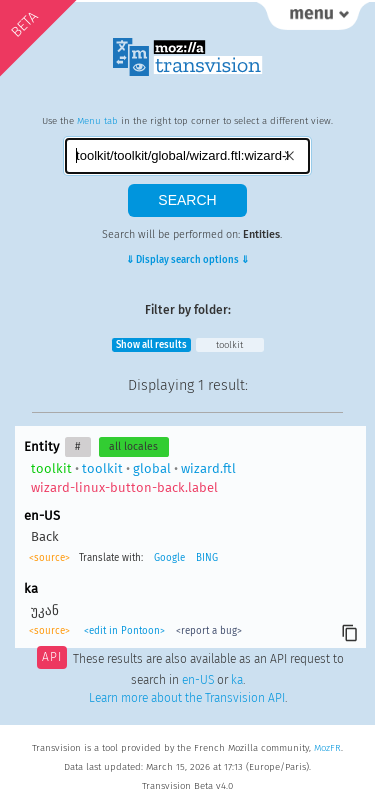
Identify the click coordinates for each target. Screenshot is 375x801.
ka (237, 680)
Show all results (151, 345)
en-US (198, 680)
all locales (133, 446)
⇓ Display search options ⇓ (187, 260)
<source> (49, 558)
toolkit (229, 345)
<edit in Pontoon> (124, 631)
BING (207, 558)
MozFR (327, 748)
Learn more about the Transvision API (187, 698)
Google (169, 558)
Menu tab (97, 121)
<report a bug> (209, 631)
